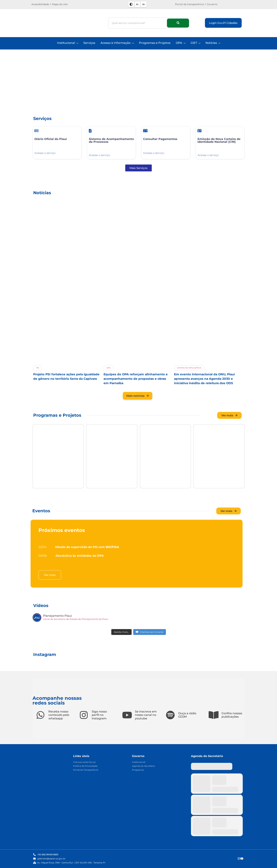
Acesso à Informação (117, 43)
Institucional (68, 43)
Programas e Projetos (155, 43)
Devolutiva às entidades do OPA (80, 556)
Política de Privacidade (85, 766)
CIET (195, 43)
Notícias (213, 43)
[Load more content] (121, 632)
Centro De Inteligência (189, 368)
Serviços (89, 43)
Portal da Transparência (86, 770)
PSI (38, 368)
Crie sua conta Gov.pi (84, 762)
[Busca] (138, 23)
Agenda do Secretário (143, 766)
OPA (181, 43)
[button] (38, 85)
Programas (138, 770)
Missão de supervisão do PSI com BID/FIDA (87, 547)
